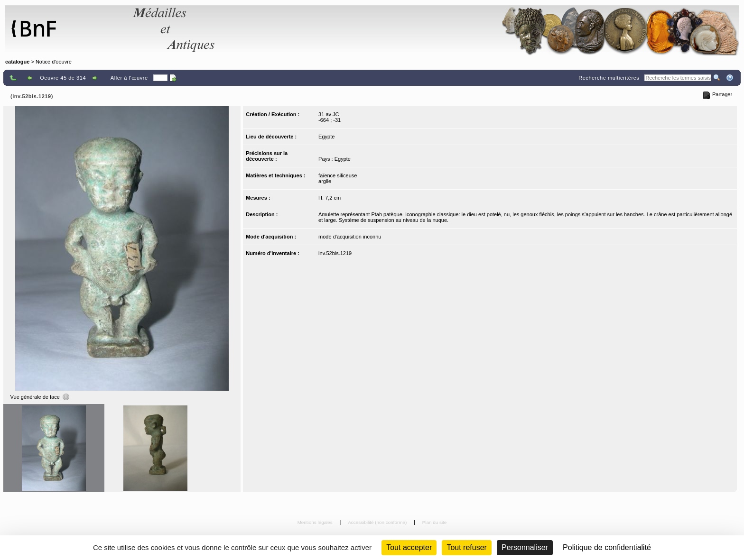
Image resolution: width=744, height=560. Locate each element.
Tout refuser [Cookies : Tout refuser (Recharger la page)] (466, 547)
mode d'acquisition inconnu (350, 237)
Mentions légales (316, 522)
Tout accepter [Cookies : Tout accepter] (409, 547)
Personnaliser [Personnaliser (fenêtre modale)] (525, 547)
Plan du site (435, 522)
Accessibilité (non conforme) (378, 522)
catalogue (17, 62)
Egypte (326, 137)
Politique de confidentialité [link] (607, 547)
